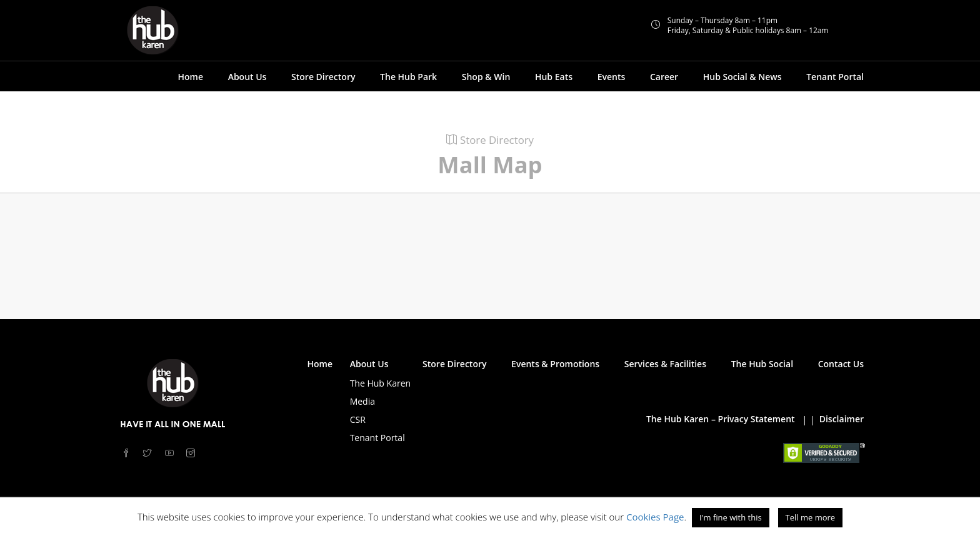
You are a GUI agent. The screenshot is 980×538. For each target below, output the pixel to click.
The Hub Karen (380, 383)
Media (362, 401)
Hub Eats (554, 77)
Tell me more (811, 517)
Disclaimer (842, 419)
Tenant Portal (835, 77)
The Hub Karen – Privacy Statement (721, 419)
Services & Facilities (665, 364)
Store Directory (323, 77)
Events (612, 77)
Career (664, 77)
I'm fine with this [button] (731, 517)
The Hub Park (408, 77)
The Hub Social (762, 364)
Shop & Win (486, 77)
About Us (247, 77)
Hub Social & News (742, 77)
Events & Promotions (555, 364)
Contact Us (841, 364)
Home (190, 77)
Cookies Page (655, 517)
